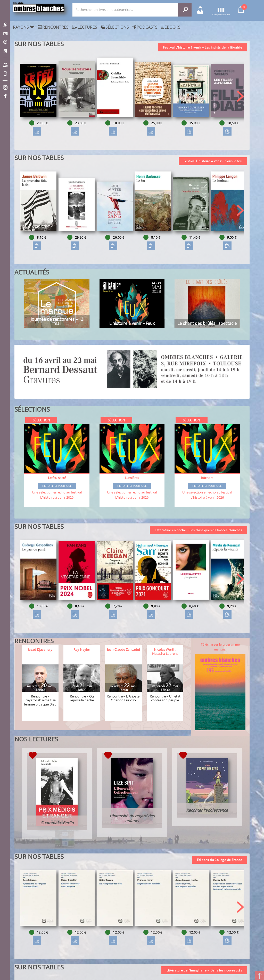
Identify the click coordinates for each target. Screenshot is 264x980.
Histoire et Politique (57, 486)
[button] (240, 96)
